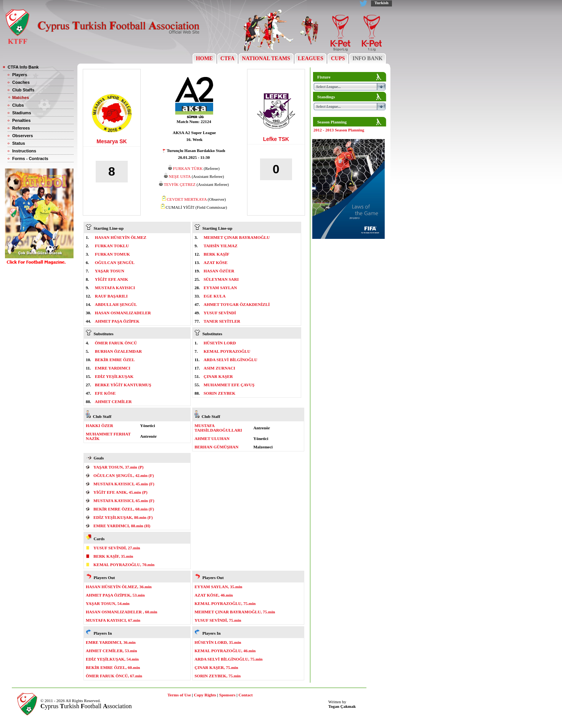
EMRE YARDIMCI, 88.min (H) (122, 526)
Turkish (381, 3)
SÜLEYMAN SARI (221, 279)
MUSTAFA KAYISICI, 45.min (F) (124, 484)
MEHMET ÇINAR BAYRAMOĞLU (237, 237)
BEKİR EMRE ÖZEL (115, 360)
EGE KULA (215, 296)
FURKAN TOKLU (112, 246)
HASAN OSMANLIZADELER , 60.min (121, 612)
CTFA (227, 58)
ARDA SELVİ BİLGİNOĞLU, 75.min (228, 659)
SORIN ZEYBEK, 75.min (218, 676)
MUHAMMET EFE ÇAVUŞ (229, 385)
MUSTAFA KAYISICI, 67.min (113, 620)
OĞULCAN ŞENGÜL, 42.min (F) (124, 475)
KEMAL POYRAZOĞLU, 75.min (225, 603)
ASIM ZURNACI (219, 368)
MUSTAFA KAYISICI (115, 288)
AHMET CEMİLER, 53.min (111, 651)
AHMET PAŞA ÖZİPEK (117, 321)
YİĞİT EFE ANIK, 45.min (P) (120, 492)
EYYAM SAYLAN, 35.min (218, 587)
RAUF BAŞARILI (111, 296)
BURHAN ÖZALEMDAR (118, 351)
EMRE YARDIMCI (113, 368)
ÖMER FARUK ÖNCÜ (116, 343)
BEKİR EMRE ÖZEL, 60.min (113, 667)
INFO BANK (368, 58)
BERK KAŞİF (217, 254)
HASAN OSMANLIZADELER (123, 313)
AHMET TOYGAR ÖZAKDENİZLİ (237, 304)
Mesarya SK (112, 141)
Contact (246, 695)
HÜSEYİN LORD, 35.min (218, 642)
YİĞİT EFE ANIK (112, 279)
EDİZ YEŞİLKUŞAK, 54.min (112, 659)
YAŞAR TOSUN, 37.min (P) (119, 467)
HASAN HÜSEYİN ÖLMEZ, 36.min (119, 587)
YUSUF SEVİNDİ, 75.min (218, 620)
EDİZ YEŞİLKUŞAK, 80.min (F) (123, 517)
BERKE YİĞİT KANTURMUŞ (123, 385)
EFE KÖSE (105, 393)
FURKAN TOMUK (112, 254)
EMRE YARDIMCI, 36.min (111, 642)
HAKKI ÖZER (100, 426)
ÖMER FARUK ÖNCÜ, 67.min (114, 676)
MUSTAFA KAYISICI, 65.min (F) (124, 501)
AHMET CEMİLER (113, 402)
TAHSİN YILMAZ (221, 246)
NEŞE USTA (180, 176)
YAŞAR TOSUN (110, 271)
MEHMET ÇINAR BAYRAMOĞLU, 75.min (235, 612)
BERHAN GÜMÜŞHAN (216, 447)
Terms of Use (179, 695)
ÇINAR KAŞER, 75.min (216, 667)
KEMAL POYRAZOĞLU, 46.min (225, 651)
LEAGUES (311, 58)
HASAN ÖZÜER (219, 271)
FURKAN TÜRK (188, 168)
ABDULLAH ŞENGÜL (116, 304)
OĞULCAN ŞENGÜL (115, 262)
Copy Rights (205, 695)
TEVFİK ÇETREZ (179, 184)
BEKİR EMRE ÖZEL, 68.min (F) (124, 509)
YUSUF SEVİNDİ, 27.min (117, 548)
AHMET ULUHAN (212, 438)
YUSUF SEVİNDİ (220, 313)
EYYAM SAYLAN (220, 288)
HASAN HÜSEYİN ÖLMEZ (121, 237)
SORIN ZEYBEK (219, 393)
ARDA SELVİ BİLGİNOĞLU (230, 360)
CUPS (338, 58)
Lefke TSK (276, 139)
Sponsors (227, 695)
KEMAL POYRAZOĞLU (227, 351)
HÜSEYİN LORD (220, 343)
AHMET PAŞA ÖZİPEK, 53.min (115, 595)
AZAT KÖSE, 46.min (214, 595)
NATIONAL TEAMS (266, 58)
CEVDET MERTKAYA (187, 199)
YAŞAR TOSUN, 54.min (108, 603)
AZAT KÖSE (216, 262)
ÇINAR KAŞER (218, 376)
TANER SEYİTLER (222, 321)
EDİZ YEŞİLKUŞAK (114, 376)
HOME (204, 58)
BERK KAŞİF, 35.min (113, 556)
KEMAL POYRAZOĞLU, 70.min (124, 565)
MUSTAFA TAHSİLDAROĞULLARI (218, 428)
